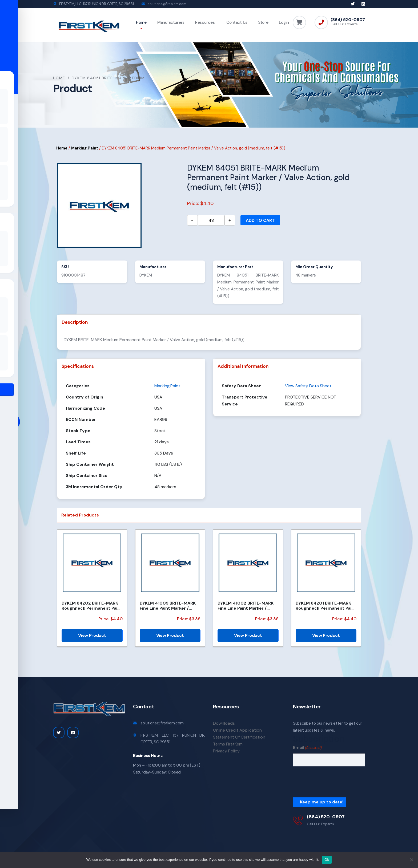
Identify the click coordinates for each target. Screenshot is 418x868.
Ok (327, 860)
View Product (92, 636)
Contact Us (236, 22)
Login (284, 22)
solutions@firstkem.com (167, 4)
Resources (205, 22)
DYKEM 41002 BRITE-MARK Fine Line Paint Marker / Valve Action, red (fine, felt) (247, 606)
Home (141, 22)
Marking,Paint (85, 149)
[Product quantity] (211, 221)
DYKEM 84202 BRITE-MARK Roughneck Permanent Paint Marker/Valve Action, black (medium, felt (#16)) (92, 606)
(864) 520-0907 (348, 20)
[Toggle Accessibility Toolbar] (12, 422)
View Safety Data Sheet (308, 386)
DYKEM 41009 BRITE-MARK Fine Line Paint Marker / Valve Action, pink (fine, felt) (170, 606)
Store (263, 22)
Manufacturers (171, 22)
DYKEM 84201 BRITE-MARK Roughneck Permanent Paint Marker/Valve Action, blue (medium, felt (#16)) (326, 606)
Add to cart (260, 221)
